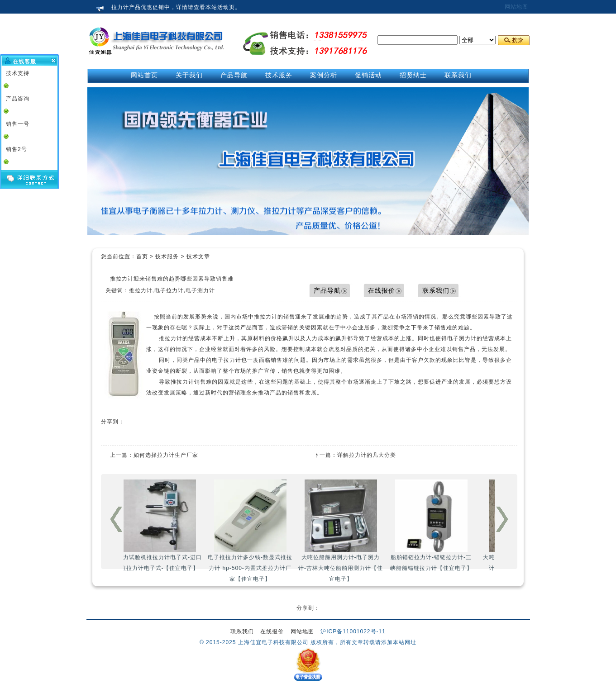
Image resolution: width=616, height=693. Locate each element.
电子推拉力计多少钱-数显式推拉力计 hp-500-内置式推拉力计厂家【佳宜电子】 (261, 531)
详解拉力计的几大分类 (367, 455)
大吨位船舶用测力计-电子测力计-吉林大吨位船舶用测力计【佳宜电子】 (352, 531)
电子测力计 (462, 338)
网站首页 (144, 75)
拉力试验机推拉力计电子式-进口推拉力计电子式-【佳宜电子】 (171, 525)
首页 (142, 256)
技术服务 (167, 256)
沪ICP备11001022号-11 (353, 631)
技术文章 (198, 256)
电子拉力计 (227, 360)
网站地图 (516, 7)
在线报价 (382, 290)
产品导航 (327, 290)
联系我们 (436, 290)
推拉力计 (266, 317)
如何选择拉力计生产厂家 (166, 455)
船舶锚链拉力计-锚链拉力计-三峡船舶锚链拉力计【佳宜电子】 (443, 525)
